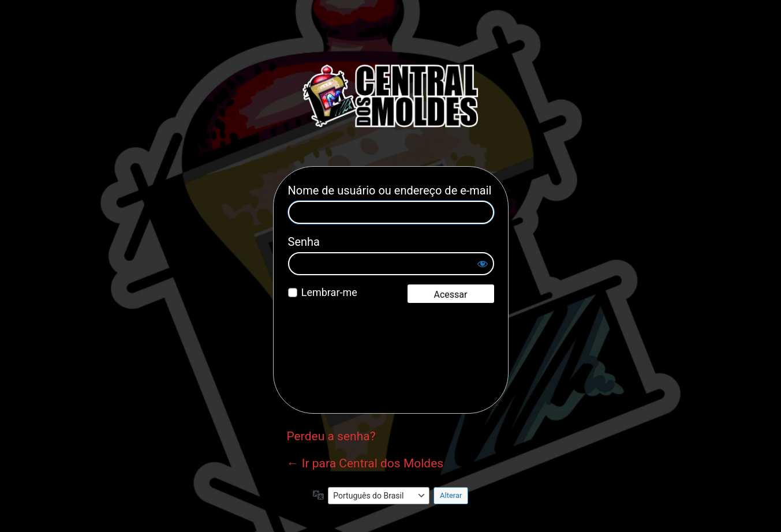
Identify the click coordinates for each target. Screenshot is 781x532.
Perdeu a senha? (331, 436)
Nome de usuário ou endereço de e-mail (390, 190)
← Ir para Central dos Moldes (365, 463)
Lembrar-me (329, 292)
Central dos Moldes (391, 96)
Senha (304, 242)
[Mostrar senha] (483, 264)
